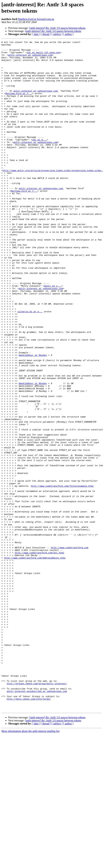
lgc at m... (39, 160)
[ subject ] (57, 34)
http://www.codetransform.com (70, 649)
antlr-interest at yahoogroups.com (30, 58)
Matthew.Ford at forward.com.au (36, 19)
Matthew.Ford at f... (19, 104)
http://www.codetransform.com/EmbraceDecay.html (35, 661)
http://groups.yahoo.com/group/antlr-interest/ (37, 812)
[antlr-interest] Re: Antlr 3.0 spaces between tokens (57, 28)
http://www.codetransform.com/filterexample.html (62, 575)
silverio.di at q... (30, 366)
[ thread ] (46, 34)
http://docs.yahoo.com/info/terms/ (29, 831)
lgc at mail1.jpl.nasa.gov (43, 55)
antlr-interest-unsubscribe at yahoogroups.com (37, 821)
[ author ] (68, 34)
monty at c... (53, 335)
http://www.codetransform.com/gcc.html (40, 655)
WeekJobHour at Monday (33, 418)
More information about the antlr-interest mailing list (30, 865)
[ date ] (36, 34)
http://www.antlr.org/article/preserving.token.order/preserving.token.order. (53, 197)
